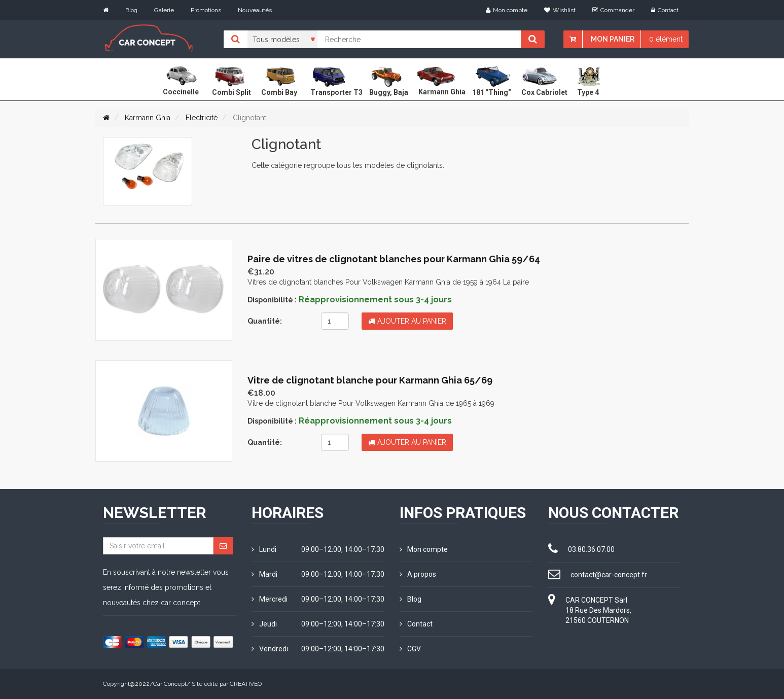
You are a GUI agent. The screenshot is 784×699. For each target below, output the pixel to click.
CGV (410, 649)
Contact (665, 10)
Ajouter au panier (407, 321)
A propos (418, 574)
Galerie (164, 10)
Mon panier (613, 39)
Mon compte (507, 10)
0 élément (666, 39)
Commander (613, 10)
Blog (131, 10)
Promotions (206, 10)
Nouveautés (255, 10)
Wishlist (560, 10)
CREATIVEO (246, 684)
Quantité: (265, 321)
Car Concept (170, 684)
